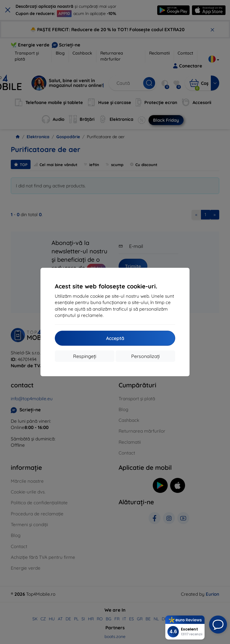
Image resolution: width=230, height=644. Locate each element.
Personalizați (145, 356)
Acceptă (115, 338)
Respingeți (85, 356)
